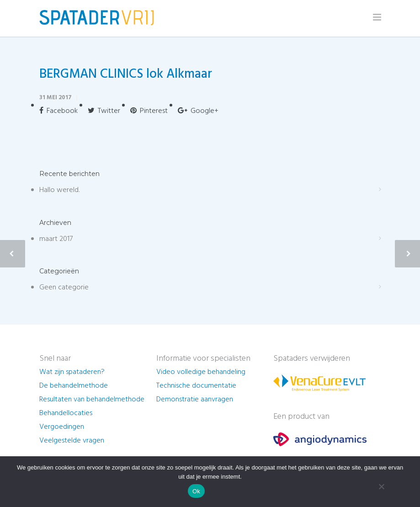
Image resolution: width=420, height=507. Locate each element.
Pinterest (149, 111)
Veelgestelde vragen (72, 441)
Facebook (58, 111)
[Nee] (381, 486)
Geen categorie (64, 288)
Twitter (104, 111)
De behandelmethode (74, 386)
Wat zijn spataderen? (72, 372)
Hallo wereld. (59, 190)
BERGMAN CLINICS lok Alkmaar (126, 74)
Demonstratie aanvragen (195, 400)
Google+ (198, 111)
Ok (196, 491)
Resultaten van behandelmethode (92, 400)
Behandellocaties (66, 413)
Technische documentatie (196, 386)
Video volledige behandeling (201, 372)
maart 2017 (56, 239)
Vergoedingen (62, 427)
